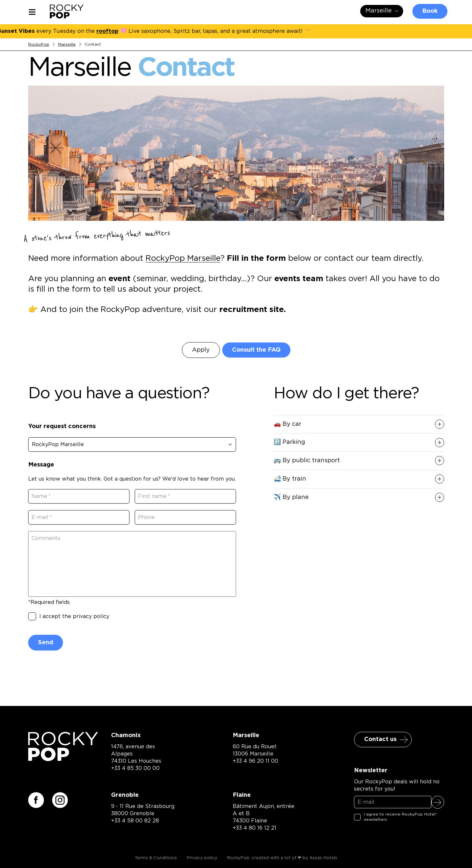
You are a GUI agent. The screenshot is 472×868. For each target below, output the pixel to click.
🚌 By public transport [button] (307, 461)
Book (430, 11)
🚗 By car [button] (287, 424)
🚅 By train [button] (290, 479)
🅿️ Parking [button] (289, 442)
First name (156, 496)
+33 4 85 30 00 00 (135, 768)
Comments (46, 538)
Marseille (67, 44)
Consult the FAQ (256, 350)
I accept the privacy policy (74, 616)
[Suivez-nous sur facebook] (36, 800)
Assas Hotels (323, 858)
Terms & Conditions (156, 858)
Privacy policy (202, 858)
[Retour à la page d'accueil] (63, 759)
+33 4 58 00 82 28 (135, 821)
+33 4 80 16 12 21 (255, 828)
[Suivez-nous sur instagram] (60, 800)
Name (43, 496)
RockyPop (39, 44)
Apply (201, 350)
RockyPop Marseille (183, 258)
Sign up (438, 802)
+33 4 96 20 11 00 (256, 761)
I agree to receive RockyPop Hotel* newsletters (400, 817)
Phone (146, 517)
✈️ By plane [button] (291, 497)
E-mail (43, 517)
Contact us (380, 739)
